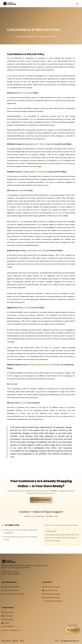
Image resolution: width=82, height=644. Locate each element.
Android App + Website (51, 594)
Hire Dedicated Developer (52, 601)
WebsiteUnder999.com (71, 641)
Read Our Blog (7, 619)
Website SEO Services (10, 590)
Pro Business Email (50, 590)
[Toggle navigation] (77, 4)
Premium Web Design (51, 587)
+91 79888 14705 (12, 525)
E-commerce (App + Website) (13, 594)
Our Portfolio (7, 616)
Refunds (15, 641)
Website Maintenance (51, 598)
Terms (22, 641)
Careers (5, 623)
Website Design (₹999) (11, 587)
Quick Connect (8, 612)
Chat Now (73, 630)
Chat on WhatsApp (41, 500)
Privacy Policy (6, 641)
